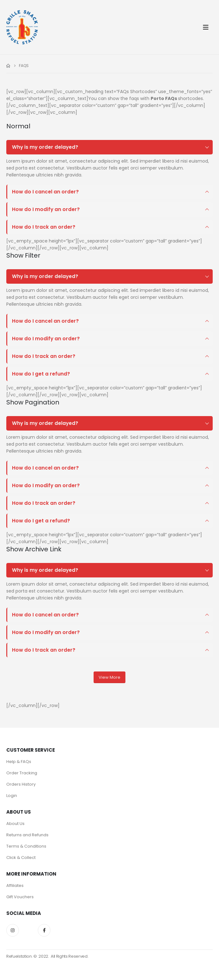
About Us (15, 824)
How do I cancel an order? (45, 192)
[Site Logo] (22, 27)
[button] (208, 27)
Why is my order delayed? (45, 147)
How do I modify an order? (46, 209)
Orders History (21, 784)
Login (12, 796)
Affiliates (15, 885)
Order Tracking (22, 773)
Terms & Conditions (26, 846)
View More (109, 677)
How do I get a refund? (41, 374)
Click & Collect (21, 857)
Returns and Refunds (27, 835)
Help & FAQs (19, 762)
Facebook (44, 930)
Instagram (13, 930)
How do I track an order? (44, 227)
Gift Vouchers (20, 897)
